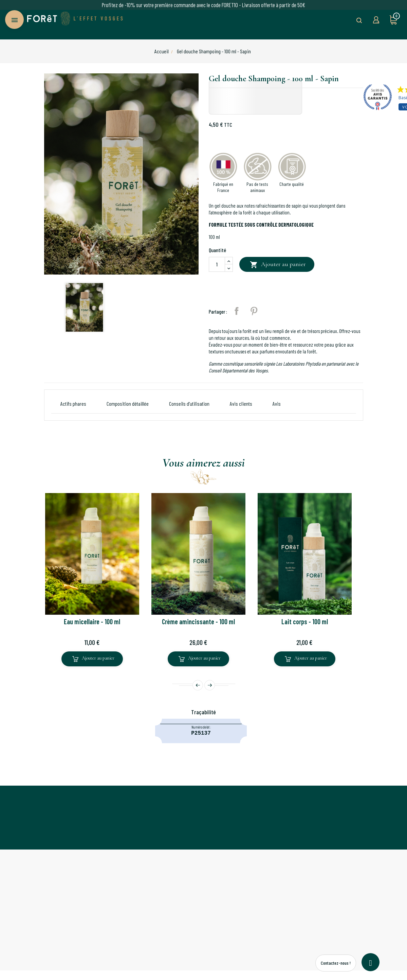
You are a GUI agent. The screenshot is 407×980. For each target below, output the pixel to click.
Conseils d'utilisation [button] (189, 404)
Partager (237, 311)
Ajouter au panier (278, 265)
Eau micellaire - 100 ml (92, 622)
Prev (198, 685)
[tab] (277, 404)
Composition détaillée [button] (128, 404)
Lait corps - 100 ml (305, 622)
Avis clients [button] (241, 404)
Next (210, 685)
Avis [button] (277, 404)
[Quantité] (217, 264)
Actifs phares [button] (73, 404)
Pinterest (254, 311)
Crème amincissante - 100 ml (198, 622)
